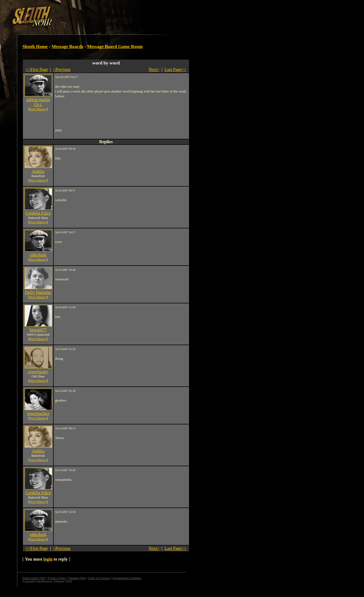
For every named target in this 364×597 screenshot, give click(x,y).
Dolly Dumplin (38, 292)
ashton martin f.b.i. (38, 102)
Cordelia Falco (38, 213)
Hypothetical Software (127, 578)
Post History (38, 109)
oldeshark (38, 255)
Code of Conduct (99, 578)
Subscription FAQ (34, 578)
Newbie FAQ (77, 578)
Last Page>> (175, 69)
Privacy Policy (57, 578)
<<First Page (37, 69)
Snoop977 (38, 330)
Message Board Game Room (115, 47)
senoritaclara (38, 414)
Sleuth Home (35, 47)
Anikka (38, 171)
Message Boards (67, 47)
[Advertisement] (94, 14)
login (48, 559)
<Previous (62, 69)
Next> (154, 69)
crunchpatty (38, 372)
